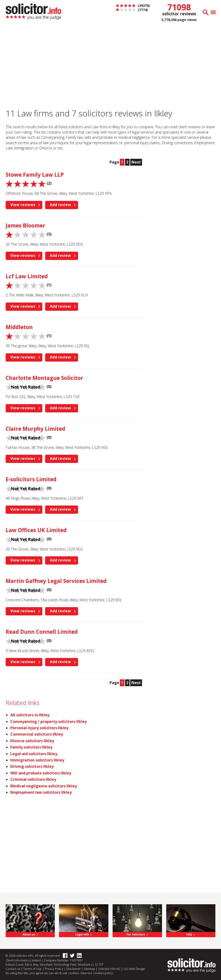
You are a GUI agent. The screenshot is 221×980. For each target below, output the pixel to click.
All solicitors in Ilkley (30, 715)
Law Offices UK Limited (36, 530)
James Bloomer (26, 225)
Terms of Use (32, 969)
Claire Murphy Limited (35, 429)
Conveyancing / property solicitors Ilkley (49, 721)
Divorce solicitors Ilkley (32, 741)
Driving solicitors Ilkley (32, 766)
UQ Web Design (134, 969)
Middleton (19, 327)
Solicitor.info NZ (109, 969)
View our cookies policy (97, 973)
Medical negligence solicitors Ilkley (44, 786)
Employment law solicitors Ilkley (41, 792)
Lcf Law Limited (27, 276)
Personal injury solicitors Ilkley (39, 728)
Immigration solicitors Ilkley (37, 760)
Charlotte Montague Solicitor (44, 378)
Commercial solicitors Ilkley (37, 734)
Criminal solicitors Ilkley (33, 779)
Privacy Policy (54, 969)
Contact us (13, 969)
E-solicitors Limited (31, 479)
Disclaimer (73, 969)
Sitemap (89, 969)
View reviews (23, 205)
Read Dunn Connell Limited (42, 632)
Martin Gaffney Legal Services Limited (56, 581)
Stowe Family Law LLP (35, 175)
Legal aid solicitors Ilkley (34, 754)
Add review (60, 205)
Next (136, 162)
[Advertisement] (184, 189)
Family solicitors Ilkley (31, 747)
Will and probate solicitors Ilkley (41, 773)
